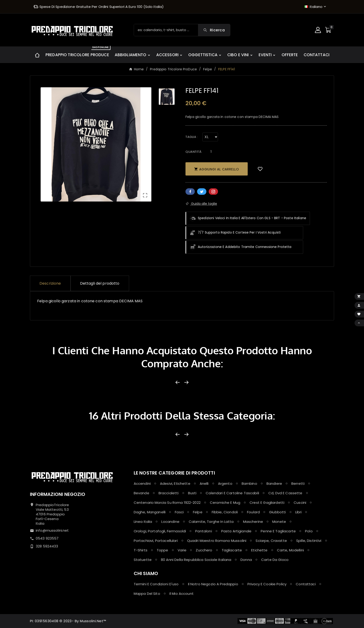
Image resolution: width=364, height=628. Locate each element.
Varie (182, 550)
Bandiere (274, 483)
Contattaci (306, 584)
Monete (279, 522)
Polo (309, 531)
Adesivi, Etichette (175, 483)
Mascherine (253, 522)
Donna (246, 560)
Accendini (142, 483)
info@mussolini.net (52, 530)
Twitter (202, 192)
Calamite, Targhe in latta (211, 522)
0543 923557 (47, 538)
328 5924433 (47, 546)
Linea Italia (143, 522)
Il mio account (182, 594)
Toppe (162, 550)
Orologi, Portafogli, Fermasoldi (160, 531)
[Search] (214, 30)
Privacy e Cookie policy (267, 584)
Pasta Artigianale (236, 531)
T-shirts (141, 550)
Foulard (253, 512)
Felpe (198, 512)
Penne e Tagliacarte (278, 531)
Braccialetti (169, 493)
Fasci (179, 512)
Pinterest (213, 192)
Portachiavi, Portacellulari (156, 541)
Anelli (204, 483)
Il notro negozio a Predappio (213, 584)
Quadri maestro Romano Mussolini (217, 541)
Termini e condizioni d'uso (156, 584)
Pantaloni (203, 531)
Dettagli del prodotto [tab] (100, 283)
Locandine (170, 522)
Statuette (143, 560)
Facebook (190, 192)
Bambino (249, 483)
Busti (192, 493)
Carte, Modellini (290, 550)
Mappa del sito (147, 594)
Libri (299, 512)
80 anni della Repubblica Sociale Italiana (196, 560)
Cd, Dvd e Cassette (285, 493)
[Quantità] (211, 151)
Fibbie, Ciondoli (225, 512)
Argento (225, 483)
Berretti (298, 483)
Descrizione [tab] (50, 283)
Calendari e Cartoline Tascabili (232, 493)
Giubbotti (277, 512)
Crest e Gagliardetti (267, 503)
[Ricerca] (166, 30)
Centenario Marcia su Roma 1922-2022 (167, 503)
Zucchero (204, 550)
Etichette (259, 550)
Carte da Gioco (275, 560)
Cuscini (300, 503)
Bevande (141, 493)
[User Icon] (318, 30)
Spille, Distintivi (309, 541)
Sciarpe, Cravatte (271, 541)
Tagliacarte (232, 550)
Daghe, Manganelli (150, 512)
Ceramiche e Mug (225, 503)
